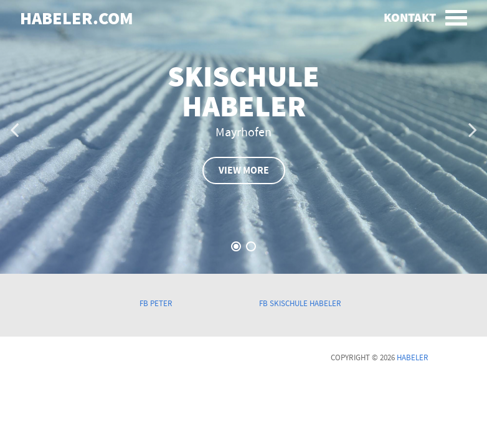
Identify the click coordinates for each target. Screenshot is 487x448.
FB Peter (156, 304)
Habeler (413, 358)
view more (244, 170)
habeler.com (77, 19)
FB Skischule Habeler (300, 304)
